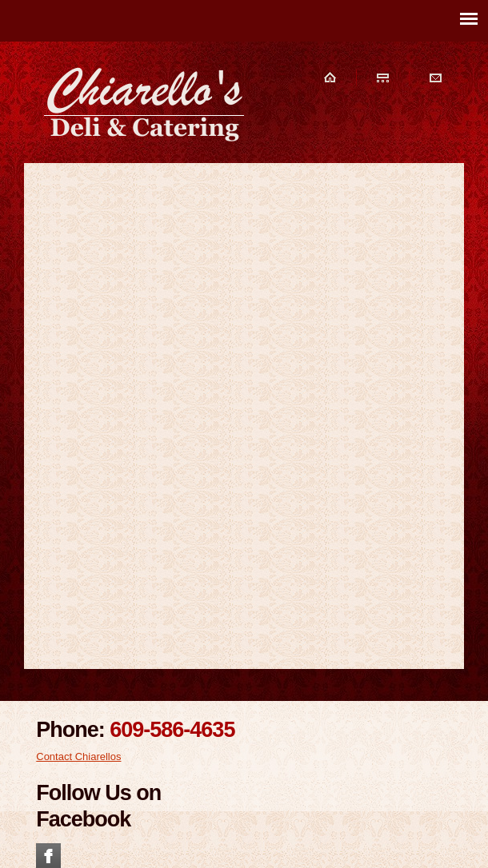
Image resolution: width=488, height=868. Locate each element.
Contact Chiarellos (78, 757)
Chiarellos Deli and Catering (144, 104)
